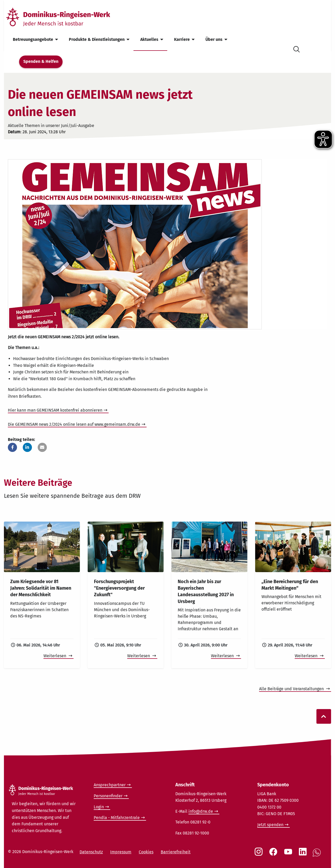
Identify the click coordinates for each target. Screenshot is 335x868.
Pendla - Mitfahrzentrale (117, 818)
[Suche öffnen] (297, 48)
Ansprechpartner (110, 785)
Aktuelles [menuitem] (149, 39)
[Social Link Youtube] (289, 854)
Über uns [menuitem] (214, 39)
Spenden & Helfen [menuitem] (41, 61)
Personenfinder (108, 796)
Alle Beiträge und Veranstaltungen (292, 689)
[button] (12, 447)
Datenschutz (91, 852)
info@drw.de (201, 811)
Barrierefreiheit (176, 852)
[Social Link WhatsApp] (318, 855)
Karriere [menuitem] (182, 39)
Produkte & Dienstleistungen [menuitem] (97, 39)
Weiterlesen (55, 656)
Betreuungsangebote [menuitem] (33, 39)
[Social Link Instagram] (260, 854)
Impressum (121, 852)
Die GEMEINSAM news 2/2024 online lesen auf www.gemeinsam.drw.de (74, 424)
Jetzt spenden (270, 825)
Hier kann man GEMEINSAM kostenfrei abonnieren (55, 410)
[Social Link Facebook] (274, 854)
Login (99, 807)
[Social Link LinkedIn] (304, 854)
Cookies (146, 852)
